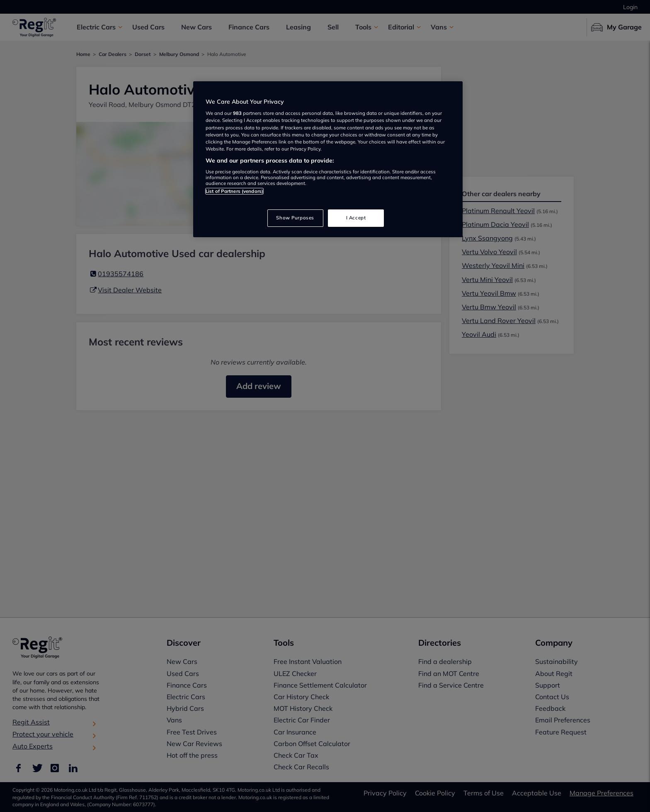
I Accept (356, 218)
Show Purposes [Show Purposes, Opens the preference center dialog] (295, 218)
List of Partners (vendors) (234, 191)
